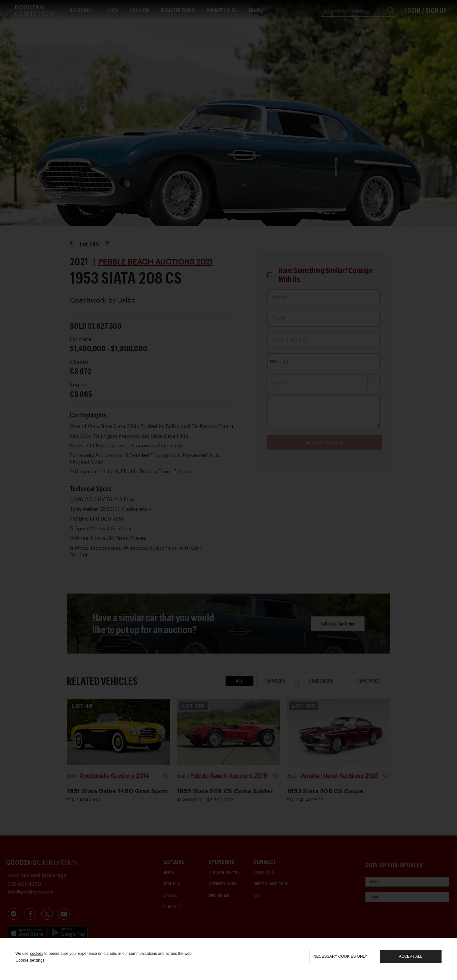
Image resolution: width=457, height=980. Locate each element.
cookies (37, 954)
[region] (228, 959)
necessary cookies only (340, 956)
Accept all (411, 956)
